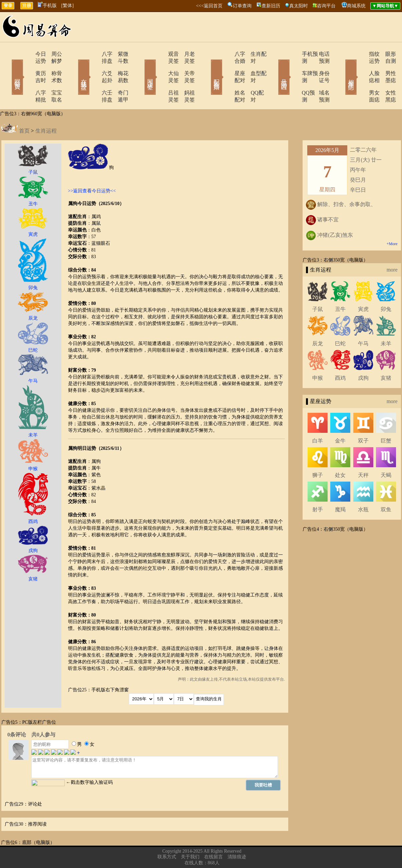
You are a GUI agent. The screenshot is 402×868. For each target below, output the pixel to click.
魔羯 (340, 488)
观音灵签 (160, 54)
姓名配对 (227, 79)
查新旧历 (271, 6)
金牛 (340, 420)
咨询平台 (326, 6)
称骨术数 (53, 66)
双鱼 (386, 488)
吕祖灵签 (160, 79)
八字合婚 (227, 54)
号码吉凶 (275, 67)
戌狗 (363, 357)
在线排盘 (74, 67)
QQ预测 (292, 79)
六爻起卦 (93, 66)
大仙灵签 (160, 66)
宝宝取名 (53, 79)
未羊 (386, 322)
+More (392, 223)
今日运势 (27, 54)
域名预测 (320, 79)
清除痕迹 (237, 836)
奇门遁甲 (119, 79)
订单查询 (242, 6)
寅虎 (363, 288)
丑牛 (340, 288)
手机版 (47, 6)
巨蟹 (386, 420)
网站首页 (8, 67)
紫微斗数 (119, 54)
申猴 (318, 357)
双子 (363, 420)
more (392, 249)
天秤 (363, 454)
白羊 (318, 420)
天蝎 (386, 454)
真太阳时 (299, 6)
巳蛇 (340, 322)
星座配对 (227, 66)
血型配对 (253, 66)
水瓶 (363, 488)
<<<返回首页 (209, 6)
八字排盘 (93, 54)
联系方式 (167, 836)
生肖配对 (253, 54)
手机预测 (294, 54)
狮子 (318, 454)
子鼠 (318, 288)
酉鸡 (340, 357)
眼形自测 (386, 54)
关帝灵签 (186, 66)
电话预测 (320, 54)
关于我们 (190, 836)
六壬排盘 (93, 79)
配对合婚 (208, 67)
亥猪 (386, 357)
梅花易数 (119, 66)
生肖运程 (46, 110)
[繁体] (68, 6)
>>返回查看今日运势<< (92, 170)
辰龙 (318, 322)
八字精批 (27, 79)
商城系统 (356, 6)
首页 (24, 110)
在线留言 (214, 836)
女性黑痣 (386, 79)
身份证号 (320, 66)
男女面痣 (360, 79)
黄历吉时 (27, 66)
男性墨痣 (386, 66)
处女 (340, 454)
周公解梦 (53, 54)
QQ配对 (251, 79)
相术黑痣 (341, 67)
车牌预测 (294, 66)
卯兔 (386, 288)
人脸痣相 (360, 66)
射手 (318, 488)
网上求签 (141, 67)
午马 (363, 322)
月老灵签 (186, 54)
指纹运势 (360, 54)
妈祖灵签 (186, 79)
